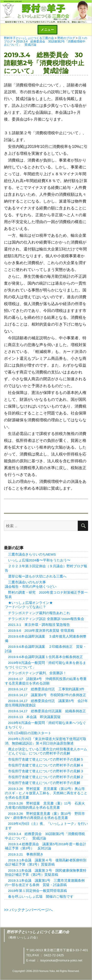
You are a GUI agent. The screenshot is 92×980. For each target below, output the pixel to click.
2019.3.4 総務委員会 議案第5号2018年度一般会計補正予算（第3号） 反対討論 (46, 846)
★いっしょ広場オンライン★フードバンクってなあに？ (29, 605)
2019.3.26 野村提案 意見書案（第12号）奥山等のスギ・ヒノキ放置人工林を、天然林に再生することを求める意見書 (46, 793)
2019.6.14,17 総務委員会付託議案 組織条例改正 (47, 711)
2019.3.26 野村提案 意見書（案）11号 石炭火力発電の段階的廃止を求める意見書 (45, 806)
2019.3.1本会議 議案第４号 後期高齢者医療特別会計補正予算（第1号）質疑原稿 (46, 862)
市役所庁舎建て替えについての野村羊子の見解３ (46, 771)
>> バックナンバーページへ (28, 910)
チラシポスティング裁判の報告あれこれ (39, 613)
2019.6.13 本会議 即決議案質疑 (34, 717)
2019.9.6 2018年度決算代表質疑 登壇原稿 (41, 631)
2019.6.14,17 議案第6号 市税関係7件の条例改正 (47, 695)
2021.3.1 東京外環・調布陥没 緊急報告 (39, 625)
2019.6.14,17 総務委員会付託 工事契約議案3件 (46, 689)
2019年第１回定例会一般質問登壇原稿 (38, 891)
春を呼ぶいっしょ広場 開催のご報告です (41, 897)
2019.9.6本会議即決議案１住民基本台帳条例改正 (46, 657)
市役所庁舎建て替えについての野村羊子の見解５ (46, 759)
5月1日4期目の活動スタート (30, 733)
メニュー (47, 30)
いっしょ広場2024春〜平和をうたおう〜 (39, 560)
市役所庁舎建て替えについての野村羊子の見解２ (46, 777)
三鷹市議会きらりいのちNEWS (32, 554)
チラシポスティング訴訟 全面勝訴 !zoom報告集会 (46, 619)
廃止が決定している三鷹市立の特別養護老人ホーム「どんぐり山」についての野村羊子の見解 (46, 751)
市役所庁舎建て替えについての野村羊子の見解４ (46, 765)
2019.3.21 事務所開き (26, 854)
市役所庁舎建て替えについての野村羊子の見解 (44, 783)
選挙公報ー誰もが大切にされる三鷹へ (37, 576)
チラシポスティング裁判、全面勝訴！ (37, 673)
